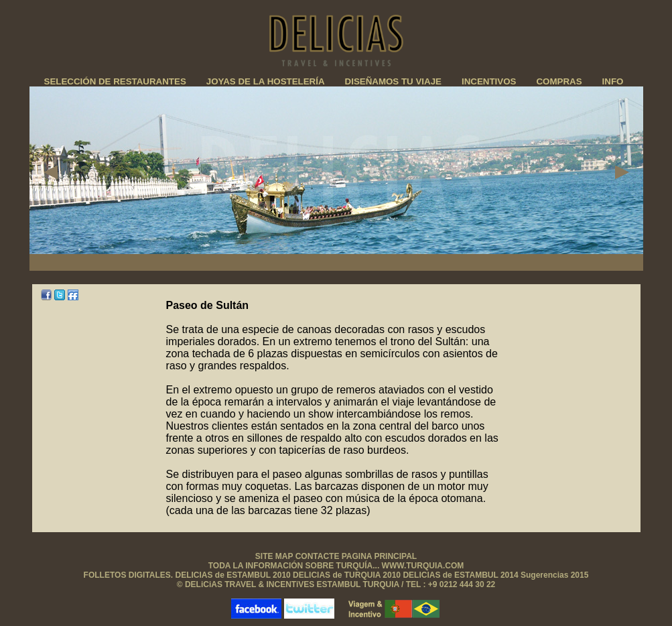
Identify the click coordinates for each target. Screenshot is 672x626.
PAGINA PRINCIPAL (379, 556)
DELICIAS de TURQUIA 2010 (347, 575)
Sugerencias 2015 (554, 575)
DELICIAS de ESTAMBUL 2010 (234, 575)
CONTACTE (319, 556)
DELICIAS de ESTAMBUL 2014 (462, 575)
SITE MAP (274, 556)
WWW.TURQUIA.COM (423, 566)
